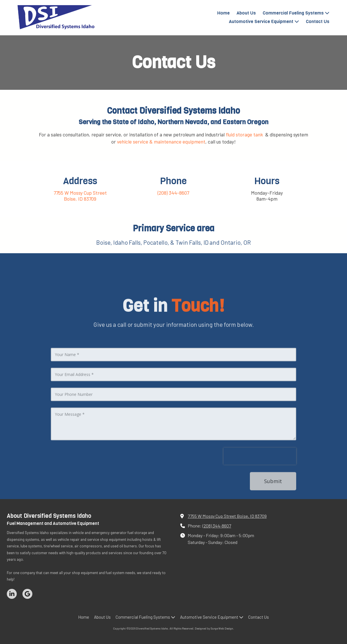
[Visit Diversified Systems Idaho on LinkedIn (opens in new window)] (12, 594)
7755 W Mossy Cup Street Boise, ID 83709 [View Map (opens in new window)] (227, 516)
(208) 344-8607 (217, 526)
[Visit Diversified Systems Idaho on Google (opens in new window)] (27, 594)
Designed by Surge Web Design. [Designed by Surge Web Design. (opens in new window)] (214, 628)
